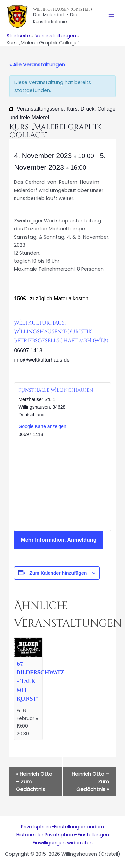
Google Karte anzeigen (42, 426)
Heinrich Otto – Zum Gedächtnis (34, 782)
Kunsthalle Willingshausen (56, 390)
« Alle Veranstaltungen (37, 64)
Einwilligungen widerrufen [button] (63, 843)
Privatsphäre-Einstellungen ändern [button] (62, 827)
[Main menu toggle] (111, 16)
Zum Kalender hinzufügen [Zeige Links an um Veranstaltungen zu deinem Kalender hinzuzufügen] (58, 573)
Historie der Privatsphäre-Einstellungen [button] (63, 835)
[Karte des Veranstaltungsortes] (62, 484)
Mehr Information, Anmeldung (58, 540)
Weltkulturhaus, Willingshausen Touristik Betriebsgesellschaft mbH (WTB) (61, 332)
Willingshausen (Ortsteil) (62, 9)
